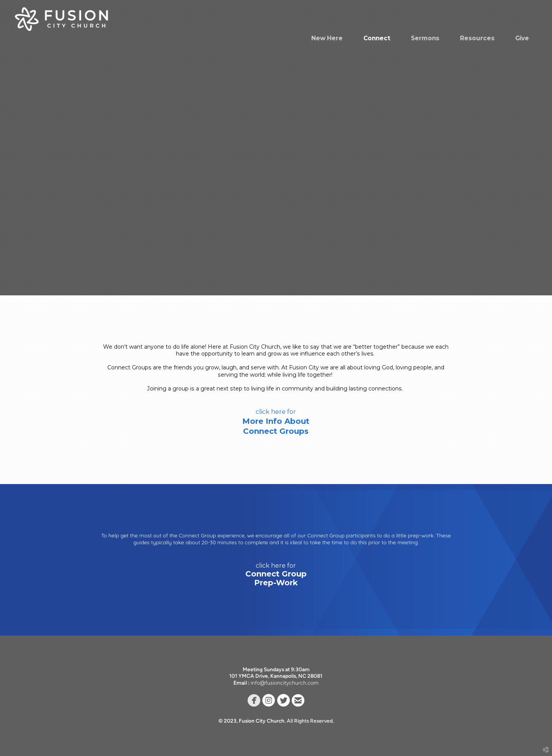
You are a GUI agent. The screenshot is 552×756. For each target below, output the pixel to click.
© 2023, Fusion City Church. (253, 721)
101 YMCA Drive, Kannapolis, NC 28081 (276, 676)
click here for (276, 412)
